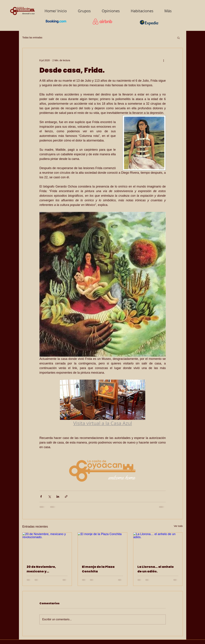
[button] (178, 38)
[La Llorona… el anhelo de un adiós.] (158, 546)
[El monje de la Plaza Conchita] (102, 546)
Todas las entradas (32, 38)
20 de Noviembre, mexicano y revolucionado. (41, 569)
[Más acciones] (164, 60)
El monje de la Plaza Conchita (98, 569)
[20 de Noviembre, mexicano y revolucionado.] (47, 546)
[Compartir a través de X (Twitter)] (49, 496)
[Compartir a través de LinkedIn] (58, 496)
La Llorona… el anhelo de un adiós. (156, 569)
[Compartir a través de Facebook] (41, 496)
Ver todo (178, 526)
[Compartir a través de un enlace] (66, 496)
